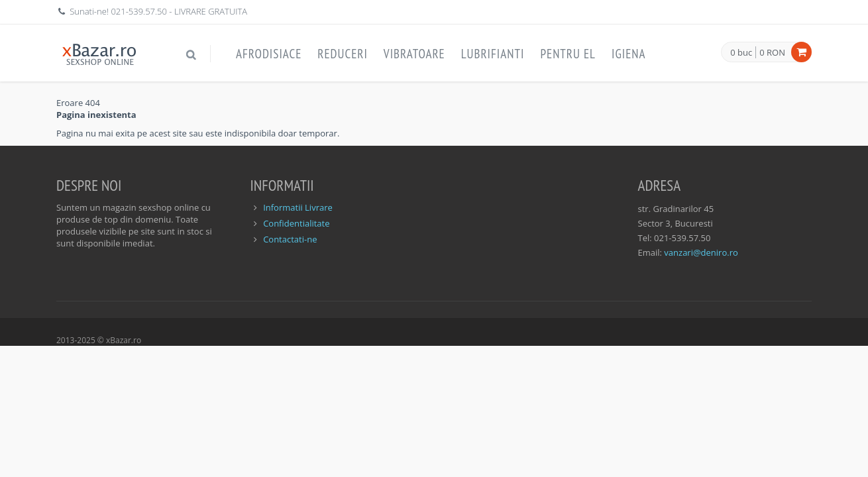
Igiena (629, 54)
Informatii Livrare (298, 207)
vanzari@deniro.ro (701, 252)
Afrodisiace (269, 54)
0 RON (772, 52)
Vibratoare (414, 54)
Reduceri (343, 54)
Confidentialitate (296, 223)
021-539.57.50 (139, 11)
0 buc (741, 53)
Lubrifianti (493, 54)
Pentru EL (568, 54)
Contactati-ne (290, 239)
